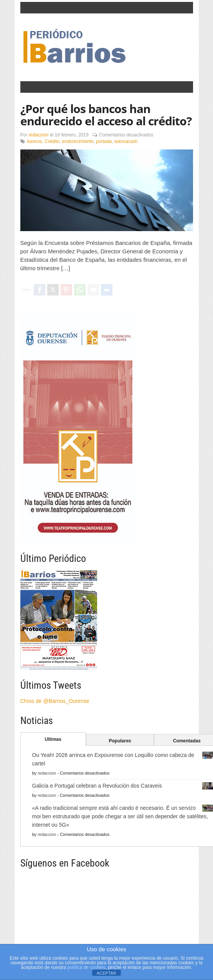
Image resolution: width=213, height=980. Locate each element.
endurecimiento (78, 141)
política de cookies (87, 967)
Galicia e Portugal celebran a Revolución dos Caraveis (97, 786)
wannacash (126, 141)
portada (104, 141)
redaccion (39, 135)
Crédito (52, 141)
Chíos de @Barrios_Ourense (55, 701)
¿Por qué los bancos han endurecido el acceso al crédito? (106, 115)
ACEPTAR (106, 973)
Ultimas (53, 739)
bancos (35, 141)
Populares (120, 741)
